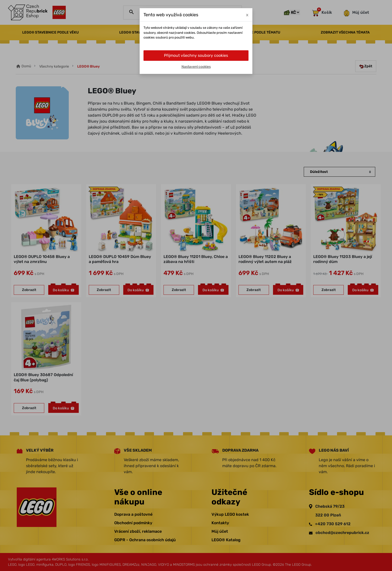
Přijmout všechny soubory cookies (196, 55)
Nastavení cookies (196, 67)
